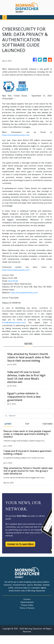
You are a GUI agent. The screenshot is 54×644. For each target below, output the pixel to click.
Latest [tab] (8, 424)
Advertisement (27, 602)
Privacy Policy (27, 605)
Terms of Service (27, 608)
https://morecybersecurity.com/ (16, 135)
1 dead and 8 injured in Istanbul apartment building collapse (27, 452)
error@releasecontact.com (14, 322)
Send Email (13, 281)
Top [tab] (27, 424)
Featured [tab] (47, 424)
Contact (27, 599)
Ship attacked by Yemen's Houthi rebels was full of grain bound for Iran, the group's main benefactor (28, 471)
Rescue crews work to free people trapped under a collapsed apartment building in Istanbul (27, 434)
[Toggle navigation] (5, 17)
